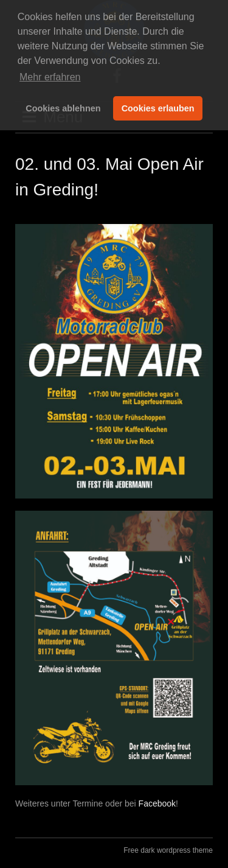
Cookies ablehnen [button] (63, 108)
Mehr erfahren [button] (50, 77)
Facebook (157, 803)
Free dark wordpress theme (168, 850)
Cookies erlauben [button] (158, 108)
